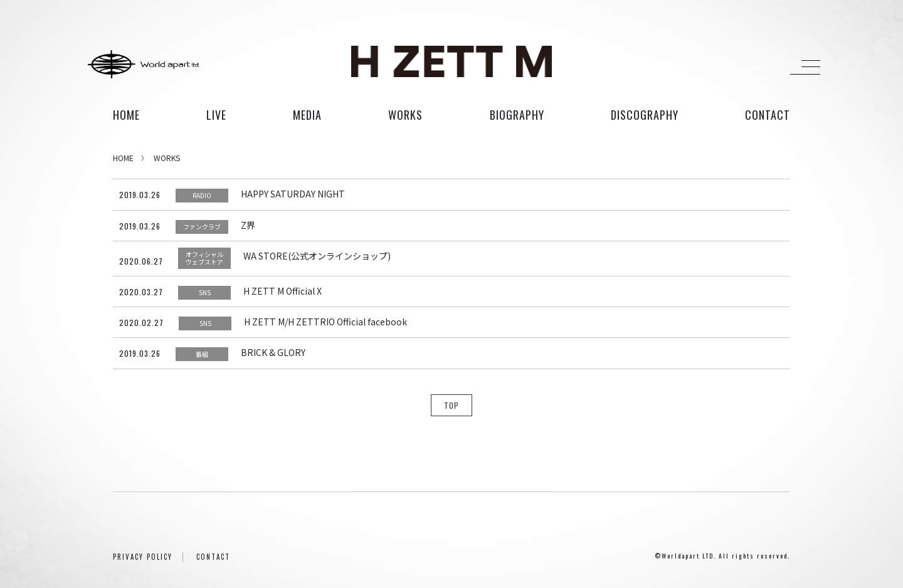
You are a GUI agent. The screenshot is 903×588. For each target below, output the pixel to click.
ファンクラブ (202, 227)
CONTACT (213, 557)
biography (517, 115)
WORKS (167, 158)
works (405, 115)
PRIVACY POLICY (143, 557)
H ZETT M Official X (283, 291)
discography (645, 115)
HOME (126, 115)
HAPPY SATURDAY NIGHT (293, 194)
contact (768, 115)
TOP (451, 405)
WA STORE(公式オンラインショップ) (317, 256)
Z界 (248, 225)
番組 (202, 354)
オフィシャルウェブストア (204, 258)
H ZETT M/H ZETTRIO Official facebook (325, 322)
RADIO (202, 195)
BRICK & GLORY (273, 352)
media (307, 115)
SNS (205, 292)
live (216, 115)
